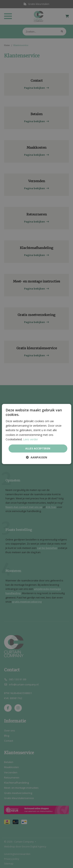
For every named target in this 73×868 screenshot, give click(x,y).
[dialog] (36, 434)
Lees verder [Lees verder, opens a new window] (31, 439)
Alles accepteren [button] (38, 448)
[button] (36, 457)
